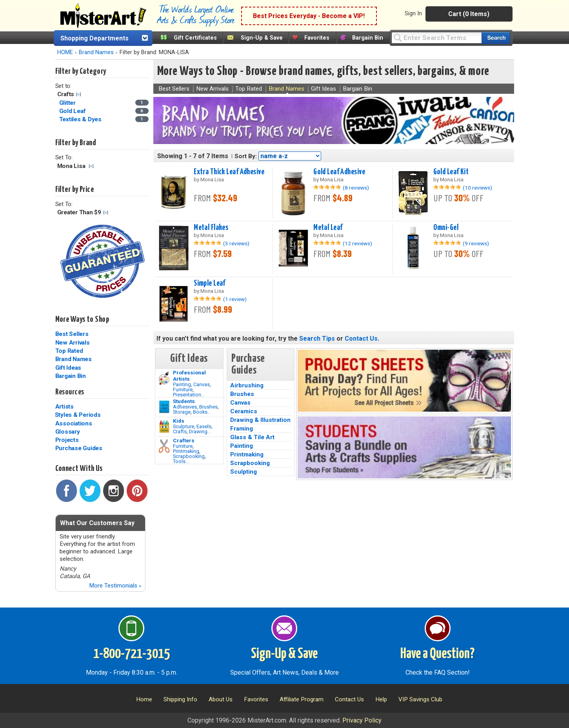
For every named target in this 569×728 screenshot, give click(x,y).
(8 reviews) (356, 188)
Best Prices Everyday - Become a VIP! (309, 16)
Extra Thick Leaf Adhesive (229, 172)
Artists (65, 407)
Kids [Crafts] (179, 421)
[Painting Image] (164, 378)
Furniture (183, 390)
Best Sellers (72, 334)
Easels (204, 426)
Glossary (68, 432)
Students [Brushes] (184, 401)
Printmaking (186, 451)
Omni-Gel (446, 228)
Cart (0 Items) (469, 14)
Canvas (202, 384)
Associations (74, 423)
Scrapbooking (189, 456)
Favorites (317, 38)
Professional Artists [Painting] (189, 376)
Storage (182, 412)
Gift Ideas (68, 368)
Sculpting (244, 472)
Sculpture (184, 426)
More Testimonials (115, 586)
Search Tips (317, 338)
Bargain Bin (368, 38)
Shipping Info (180, 699)
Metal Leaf (328, 228)
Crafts (180, 432)
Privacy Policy (362, 720)
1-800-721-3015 (132, 654)
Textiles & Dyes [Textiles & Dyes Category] (81, 119)
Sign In (413, 13)
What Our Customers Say (97, 523)
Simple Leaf (210, 283)
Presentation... (189, 395)
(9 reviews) (476, 243)
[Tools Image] (164, 446)
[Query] (436, 37)
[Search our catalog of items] (496, 38)
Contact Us (361, 338)
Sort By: (246, 156)
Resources (70, 392)
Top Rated (69, 351)
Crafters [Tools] (184, 440)
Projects (67, 440)
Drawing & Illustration (260, 420)
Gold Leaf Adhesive (339, 172)
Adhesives (185, 407)
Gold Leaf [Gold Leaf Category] (73, 111)
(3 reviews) (236, 243)
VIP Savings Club (420, 699)
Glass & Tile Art (252, 437)
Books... (202, 412)
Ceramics (244, 411)
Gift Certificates (195, 38)
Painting (182, 384)
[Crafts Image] (164, 427)
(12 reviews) (357, 243)
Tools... (181, 461)
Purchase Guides (79, 448)
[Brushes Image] (164, 407)
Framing (242, 429)
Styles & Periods (78, 415)
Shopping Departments (95, 38)
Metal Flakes (211, 228)
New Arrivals (73, 343)
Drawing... (200, 432)
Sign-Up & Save (262, 38)
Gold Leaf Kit (451, 172)
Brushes (208, 407)
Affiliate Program (302, 699)
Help (381, 699)
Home (144, 699)
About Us (221, 699)
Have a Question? (437, 654)
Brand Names (96, 52)
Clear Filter (79, 94)
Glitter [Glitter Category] (68, 103)
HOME (65, 52)
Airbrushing (247, 385)
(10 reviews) (477, 188)
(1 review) (235, 299)
